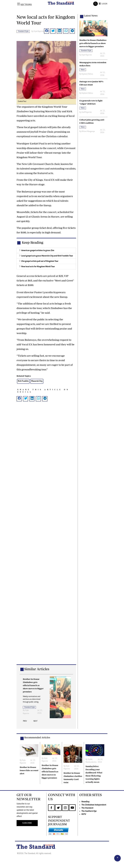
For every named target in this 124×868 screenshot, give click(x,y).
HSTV (84, 814)
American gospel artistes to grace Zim (38, 251)
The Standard (87, 808)
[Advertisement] (46, 535)
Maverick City (37, 381)
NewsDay (85, 802)
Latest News (91, 16)
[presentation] (25, 722)
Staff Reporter (87, 112)
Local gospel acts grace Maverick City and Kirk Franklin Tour (47, 256)
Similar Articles (37, 669)
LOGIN (104, 4)
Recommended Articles (37, 737)
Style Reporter (39, 31)
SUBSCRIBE (27, 823)
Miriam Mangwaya (88, 131)
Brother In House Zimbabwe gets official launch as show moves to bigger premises (50, 771)
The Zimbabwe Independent (94, 805)
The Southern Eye (89, 811)
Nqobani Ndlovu (87, 74)
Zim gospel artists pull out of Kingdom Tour (40, 261)
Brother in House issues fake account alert (29, 770)
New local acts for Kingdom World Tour (38, 267)
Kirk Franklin (23, 381)
